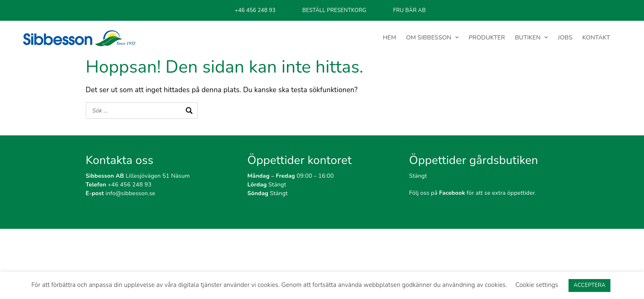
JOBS (565, 37)
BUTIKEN (528, 37)
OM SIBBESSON (429, 37)
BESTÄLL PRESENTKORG (334, 10)
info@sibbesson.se (121, 193)
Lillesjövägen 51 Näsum (138, 176)
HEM (390, 37)
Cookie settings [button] (537, 285)
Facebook (452, 193)
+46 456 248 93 (255, 10)
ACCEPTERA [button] (589, 285)
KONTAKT (596, 37)
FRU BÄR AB (409, 10)
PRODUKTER (487, 37)
